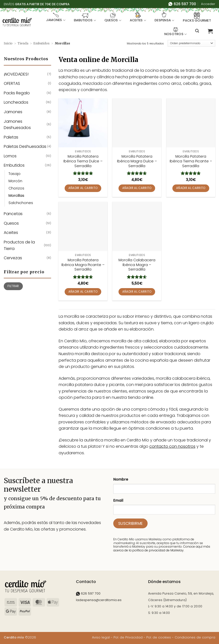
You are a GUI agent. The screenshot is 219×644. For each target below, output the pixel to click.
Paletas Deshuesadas (25, 146)
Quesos (113, 17)
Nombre (121, 479)
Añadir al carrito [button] (83, 188)
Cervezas (13, 258)
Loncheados (16, 102)
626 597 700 (88, 593)
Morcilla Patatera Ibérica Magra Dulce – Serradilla (137, 161)
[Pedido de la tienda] (191, 43)
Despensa (165, 17)
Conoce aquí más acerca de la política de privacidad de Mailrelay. (162, 548)
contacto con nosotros (172, 446)
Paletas (11, 137)
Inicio (8, 43)
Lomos (10, 156)
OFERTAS (12, 83)
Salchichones (21, 203)
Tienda (23, 43)
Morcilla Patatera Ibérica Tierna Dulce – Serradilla (83, 161)
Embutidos (85, 17)
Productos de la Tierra (19, 245)
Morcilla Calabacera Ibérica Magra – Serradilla (137, 265)
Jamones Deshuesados (17, 125)
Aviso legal (101, 637)
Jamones (56, 17)
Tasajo (15, 174)
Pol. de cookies (159, 637)
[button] (208, 4)
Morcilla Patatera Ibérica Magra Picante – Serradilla (83, 265)
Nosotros (176, 31)
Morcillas (16, 196)
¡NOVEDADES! (16, 74)
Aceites (138, 17)
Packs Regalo (17, 93)
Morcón (15, 181)
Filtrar (13, 286)
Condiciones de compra (195, 637)
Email (118, 500)
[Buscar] (197, 31)
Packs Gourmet (197, 17)
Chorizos (16, 188)
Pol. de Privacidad (128, 637)
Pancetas (13, 214)
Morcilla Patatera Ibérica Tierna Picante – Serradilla (191, 161)
